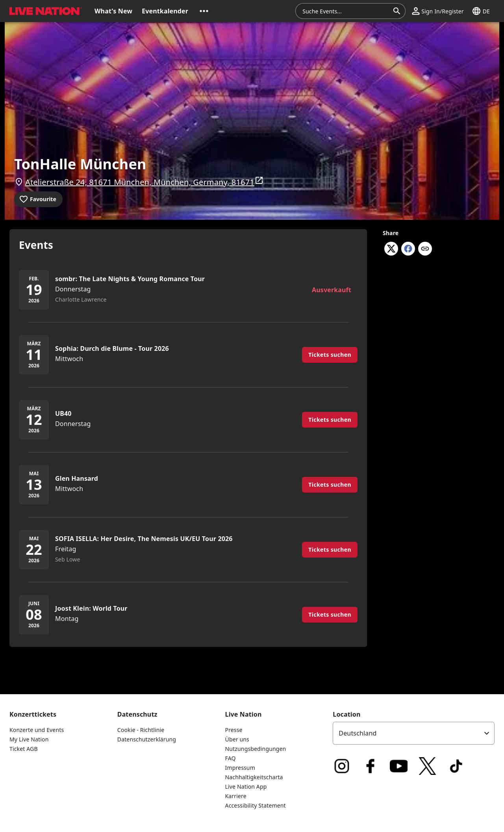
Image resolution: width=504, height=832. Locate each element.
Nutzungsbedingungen (256, 749)
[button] (204, 11)
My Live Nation (29, 739)
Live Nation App (246, 787)
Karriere (236, 796)
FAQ (231, 758)
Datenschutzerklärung (147, 739)
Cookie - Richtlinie (141, 730)
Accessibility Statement (256, 805)
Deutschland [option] (358, 733)
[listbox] (414, 733)
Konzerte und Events (37, 730)
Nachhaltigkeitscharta (254, 777)
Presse (234, 730)
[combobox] (346, 11)
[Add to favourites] (38, 199)
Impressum (240, 768)
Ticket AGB (24, 749)
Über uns (237, 739)
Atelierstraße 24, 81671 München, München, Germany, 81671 (145, 182)
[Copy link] (425, 249)
